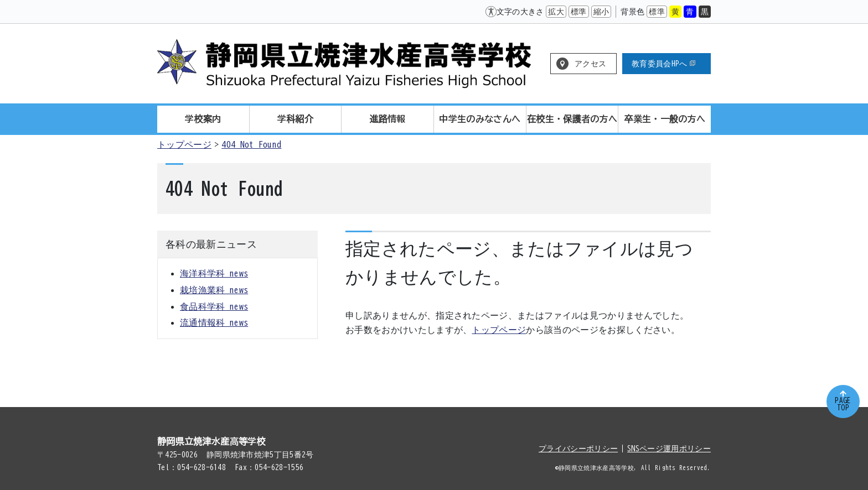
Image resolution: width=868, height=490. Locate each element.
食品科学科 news (214, 306)
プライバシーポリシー (578, 449)
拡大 (556, 12)
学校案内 (203, 119)
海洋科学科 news (214, 273)
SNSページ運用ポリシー (669, 449)
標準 (579, 12)
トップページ (184, 144)
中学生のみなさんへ (480, 119)
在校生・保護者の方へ (572, 119)
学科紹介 (295, 119)
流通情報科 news (214, 322)
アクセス (590, 64)
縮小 (601, 12)
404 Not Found (251, 144)
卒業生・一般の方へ (665, 119)
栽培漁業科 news (214, 290)
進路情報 (388, 119)
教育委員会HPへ (663, 64)
